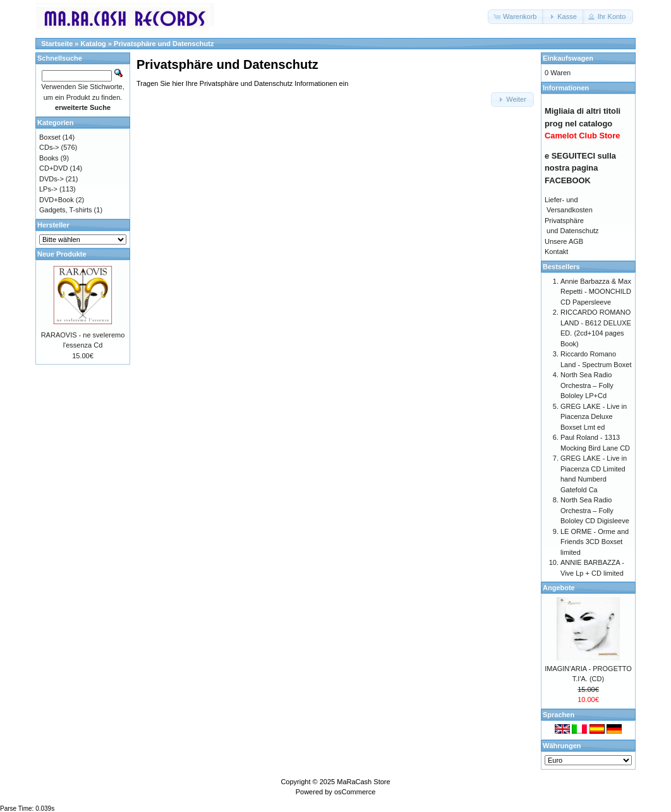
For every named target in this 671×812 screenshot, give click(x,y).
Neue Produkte (62, 254)
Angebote (559, 588)
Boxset (50, 137)
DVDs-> (51, 179)
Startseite (57, 44)
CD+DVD (54, 168)
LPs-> (48, 189)
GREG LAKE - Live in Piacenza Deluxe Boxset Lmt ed (594, 417)
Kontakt (556, 251)
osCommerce (355, 792)
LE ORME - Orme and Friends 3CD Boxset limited (595, 542)
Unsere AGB (564, 241)
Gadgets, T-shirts (66, 210)
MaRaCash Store (363, 782)
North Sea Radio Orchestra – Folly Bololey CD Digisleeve (595, 510)
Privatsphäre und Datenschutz (164, 44)
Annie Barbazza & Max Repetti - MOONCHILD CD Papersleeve (596, 292)
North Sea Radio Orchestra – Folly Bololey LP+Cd (587, 385)
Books (49, 158)
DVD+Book (57, 200)
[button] (516, 17)
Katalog (94, 44)
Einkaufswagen (568, 58)
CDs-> (49, 147)
